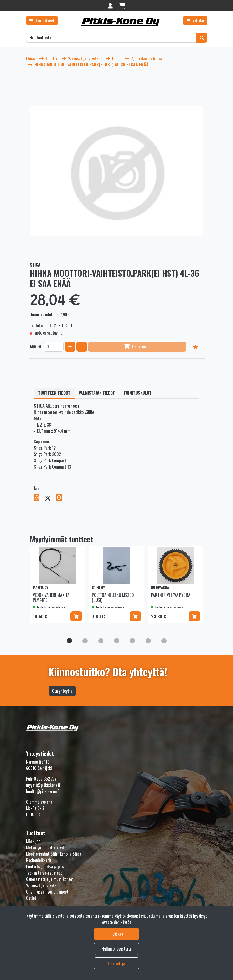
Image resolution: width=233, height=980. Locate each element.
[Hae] (111, 38)
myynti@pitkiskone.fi (43, 785)
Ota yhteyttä (62, 691)
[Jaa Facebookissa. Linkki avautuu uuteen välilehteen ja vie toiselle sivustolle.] (39, 499)
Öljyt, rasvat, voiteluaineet (47, 892)
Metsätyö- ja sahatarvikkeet (49, 848)
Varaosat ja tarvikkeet (44, 885)
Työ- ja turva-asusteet (44, 873)
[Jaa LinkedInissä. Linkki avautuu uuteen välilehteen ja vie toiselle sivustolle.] (61, 499)
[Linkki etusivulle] (120, 22)
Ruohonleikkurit (39, 860)
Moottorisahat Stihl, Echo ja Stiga (54, 854)
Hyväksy (117, 934)
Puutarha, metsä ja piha (45, 866)
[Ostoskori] (122, 5)
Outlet (31, 898)
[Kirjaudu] (111, 5)
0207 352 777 (45, 779)
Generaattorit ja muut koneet (50, 879)
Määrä (36, 347)
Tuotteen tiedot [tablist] (54, 393)
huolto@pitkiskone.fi (43, 791)
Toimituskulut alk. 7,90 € (50, 315)
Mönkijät (33, 841)
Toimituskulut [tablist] (138, 393)
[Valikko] (195, 20)
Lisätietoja (116, 963)
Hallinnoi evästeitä (117, 949)
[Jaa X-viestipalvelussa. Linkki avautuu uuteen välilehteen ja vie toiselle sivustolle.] (50, 499)
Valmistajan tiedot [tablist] (97, 393)
